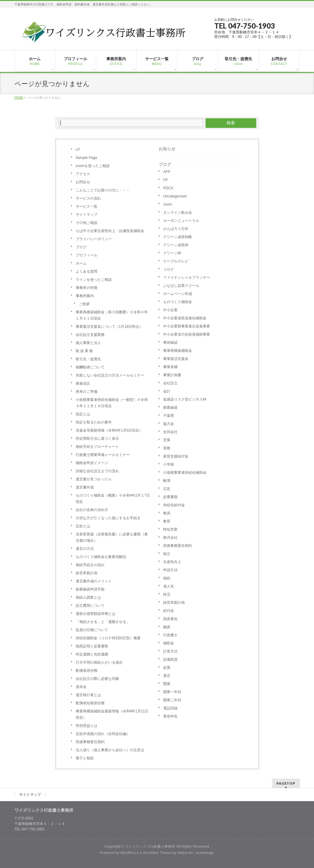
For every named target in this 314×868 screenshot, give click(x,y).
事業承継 (170, 367)
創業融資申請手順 (90, 589)
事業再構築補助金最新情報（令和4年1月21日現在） (112, 714)
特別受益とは (87, 726)
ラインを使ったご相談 (94, 280)
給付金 (169, 611)
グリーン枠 (172, 253)
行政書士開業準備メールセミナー (103, 455)
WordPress (130, 853)
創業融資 (170, 408)
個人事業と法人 (88, 343)
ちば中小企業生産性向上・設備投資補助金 (110, 231)
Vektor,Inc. (186, 853)
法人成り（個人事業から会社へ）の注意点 (110, 750)
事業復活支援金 (176, 359)
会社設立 (170, 383)
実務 (167, 448)
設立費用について (90, 606)
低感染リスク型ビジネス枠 (185, 399)
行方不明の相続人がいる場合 (99, 662)
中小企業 (170, 310)
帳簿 (167, 481)
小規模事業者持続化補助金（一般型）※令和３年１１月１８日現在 (112, 403)
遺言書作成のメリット (94, 581)
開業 (167, 684)
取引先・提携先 (88, 359)
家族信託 (83, 383)
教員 (167, 513)
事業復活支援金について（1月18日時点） (109, 327)
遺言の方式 (85, 549)
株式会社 (170, 538)
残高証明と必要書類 (92, 646)
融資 (167, 627)
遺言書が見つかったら (94, 479)
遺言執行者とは (88, 695)
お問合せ (83, 182)
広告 (167, 489)
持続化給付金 (174, 505)
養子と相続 (85, 758)
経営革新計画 (87, 573)
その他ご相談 (87, 223)
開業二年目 (172, 700)
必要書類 (170, 497)
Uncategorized (175, 196)
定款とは (83, 526)
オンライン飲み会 (178, 212)
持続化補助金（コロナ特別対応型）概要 (108, 638)
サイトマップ (87, 215)
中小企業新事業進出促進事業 (187, 326)
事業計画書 (172, 375)
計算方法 (170, 651)
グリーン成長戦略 (178, 237)
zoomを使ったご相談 (93, 166)
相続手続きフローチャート (97, 447)
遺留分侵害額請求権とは (96, 614)
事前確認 (170, 343)
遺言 (167, 676)
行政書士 (170, 635)
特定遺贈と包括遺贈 (92, 654)
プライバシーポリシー (94, 239)
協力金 (169, 424)
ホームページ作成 (178, 294)
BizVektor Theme (157, 853)
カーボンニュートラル (181, 221)
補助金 (169, 643)
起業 (167, 668)
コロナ (169, 269)
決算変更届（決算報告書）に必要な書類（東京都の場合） (112, 537)
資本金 (81, 687)
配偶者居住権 (87, 671)
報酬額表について (90, 367)
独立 (167, 554)
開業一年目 (172, 692)
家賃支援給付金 (176, 456)
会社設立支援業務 (90, 335)
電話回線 (170, 708)
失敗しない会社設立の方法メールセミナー (110, 375)
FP (165, 180)
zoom (168, 204)
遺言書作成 (85, 487)
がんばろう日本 (176, 229)
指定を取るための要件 (94, 422)
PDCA (168, 188)
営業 (167, 440)
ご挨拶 (84, 304)
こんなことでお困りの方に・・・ (103, 190)
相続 (167, 578)
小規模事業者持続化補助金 (185, 473)
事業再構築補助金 (178, 351)
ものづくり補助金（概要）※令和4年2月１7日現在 (113, 499)
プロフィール (87, 255)
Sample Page (87, 158)
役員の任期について (92, 630)
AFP (167, 172)
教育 (167, 521)
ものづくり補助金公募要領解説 (101, 557)
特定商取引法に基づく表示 (97, 439)
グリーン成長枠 (176, 245)
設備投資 (170, 659)
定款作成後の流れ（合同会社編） (103, 734)
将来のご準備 (87, 392)
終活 (167, 594)
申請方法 (170, 570)
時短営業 (170, 529)
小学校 (169, 464)
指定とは (83, 414)
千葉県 (169, 416)
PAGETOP (286, 783)
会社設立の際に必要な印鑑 (97, 679)
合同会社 (170, 432)
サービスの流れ (88, 198)
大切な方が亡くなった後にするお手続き (108, 518)
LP (78, 150)
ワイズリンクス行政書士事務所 (150, 846)
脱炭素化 (170, 619)
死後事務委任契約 (90, 742)
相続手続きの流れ (90, 565)
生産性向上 (172, 562)
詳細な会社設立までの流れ (97, 471)
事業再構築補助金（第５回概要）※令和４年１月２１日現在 (112, 315)
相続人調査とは (88, 597)
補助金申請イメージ (92, 463)
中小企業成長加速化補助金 (185, 318)
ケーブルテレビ (176, 261)
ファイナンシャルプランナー (187, 277)
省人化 (169, 586)
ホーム (81, 263)
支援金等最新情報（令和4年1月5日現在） (109, 430)
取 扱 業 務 (84, 351)
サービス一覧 (87, 206)
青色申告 (170, 716)
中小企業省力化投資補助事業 (187, 334)
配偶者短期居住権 (90, 703)
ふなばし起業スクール (181, 286)
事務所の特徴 (87, 288)
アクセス (83, 174)
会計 (167, 391)
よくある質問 (87, 271)
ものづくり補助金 (178, 302)
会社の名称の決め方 (92, 510)
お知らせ (167, 149)
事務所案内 (85, 296)
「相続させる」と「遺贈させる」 (103, 622)
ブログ (81, 247)
